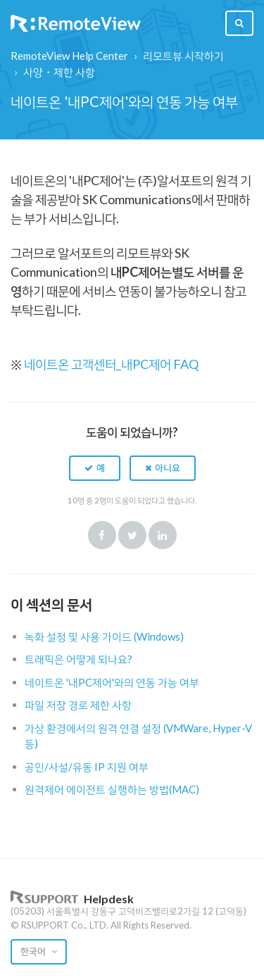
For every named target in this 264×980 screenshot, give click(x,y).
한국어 (34, 951)
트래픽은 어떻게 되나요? (78, 659)
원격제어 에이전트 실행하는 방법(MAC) (112, 789)
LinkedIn (163, 535)
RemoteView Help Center (69, 56)
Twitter (132, 535)
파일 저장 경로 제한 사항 (78, 705)
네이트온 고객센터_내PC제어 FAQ (111, 364)
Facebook (102, 535)
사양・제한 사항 (59, 72)
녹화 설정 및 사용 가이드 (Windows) (104, 636)
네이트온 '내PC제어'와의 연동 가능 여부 (112, 682)
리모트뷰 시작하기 (183, 56)
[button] (95, 468)
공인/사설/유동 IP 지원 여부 (87, 767)
